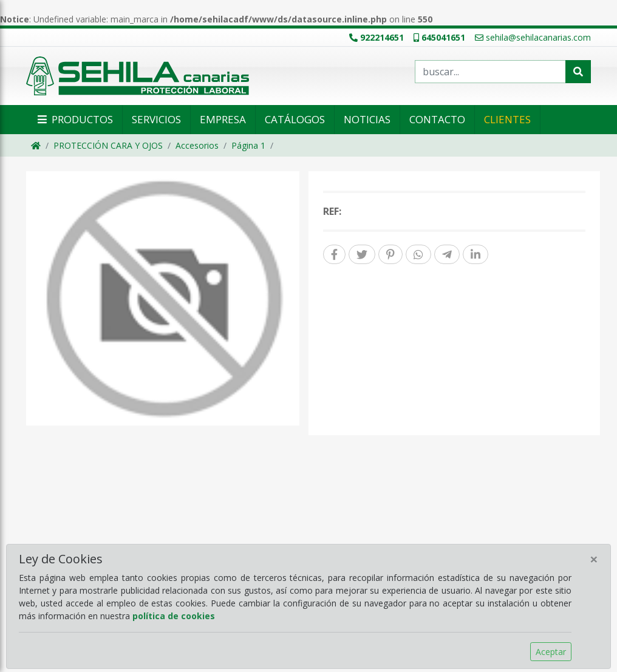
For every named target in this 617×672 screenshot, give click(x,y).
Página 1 (248, 145)
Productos (74, 119)
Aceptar (551, 652)
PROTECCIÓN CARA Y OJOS (108, 145)
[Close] (594, 559)
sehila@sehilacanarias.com (533, 37)
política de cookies (174, 616)
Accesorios (197, 145)
